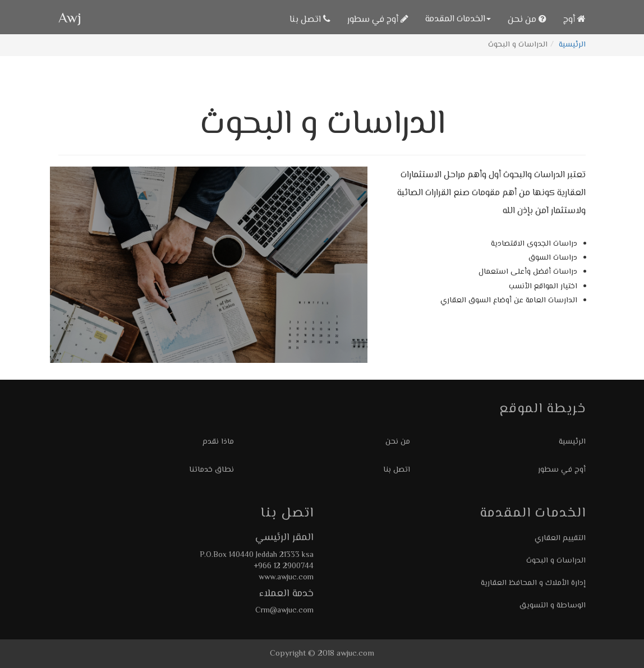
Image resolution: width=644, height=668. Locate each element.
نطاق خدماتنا (211, 470)
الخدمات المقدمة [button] (458, 19)
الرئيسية (572, 45)
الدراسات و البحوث (556, 561)
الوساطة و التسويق (553, 606)
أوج (574, 20)
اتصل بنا (310, 20)
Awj (70, 19)
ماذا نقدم (218, 442)
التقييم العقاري (560, 538)
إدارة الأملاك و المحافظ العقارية (533, 583)
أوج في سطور (378, 20)
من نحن (527, 20)
